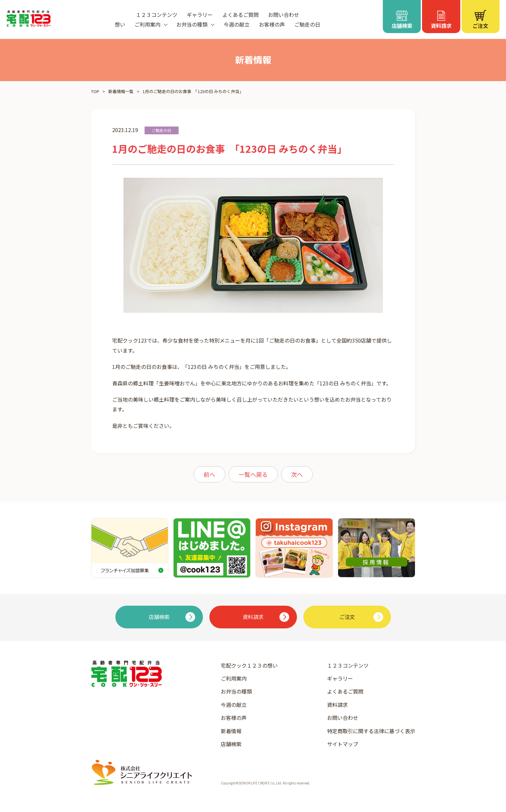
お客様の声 (272, 24)
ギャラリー (200, 15)
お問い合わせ (284, 15)
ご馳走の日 (307, 24)
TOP (95, 91)
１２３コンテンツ (157, 15)
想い (120, 24)
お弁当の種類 (236, 691)
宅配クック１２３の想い (249, 665)
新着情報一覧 (121, 91)
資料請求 (337, 705)
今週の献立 (237, 24)
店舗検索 (231, 744)
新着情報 (231, 731)
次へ (297, 474)
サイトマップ (343, 744)
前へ (209, 474)
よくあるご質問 (241, 15)
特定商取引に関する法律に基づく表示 (371, 731)
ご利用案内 (234, 678)
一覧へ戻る (253, 474)
